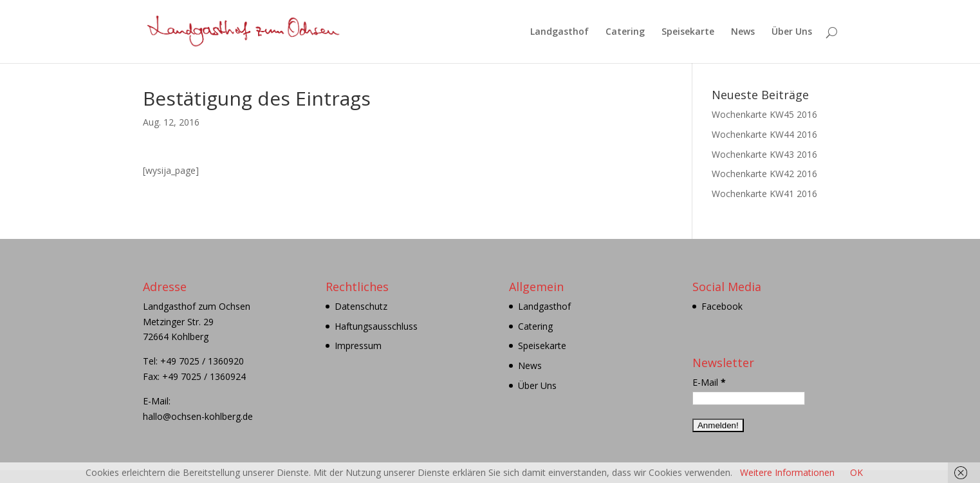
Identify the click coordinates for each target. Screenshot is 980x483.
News (743, 32)
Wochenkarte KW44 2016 (764, 134)
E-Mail (709, 382)
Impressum (358, 346)
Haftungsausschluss (376, 326)
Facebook (722, 306)
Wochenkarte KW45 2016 (764, 114)
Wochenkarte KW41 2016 (764, 194)
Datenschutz (361, 306)
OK (856, 472)
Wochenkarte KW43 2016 (764, 154)
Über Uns (792, 32)
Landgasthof (559, 32)
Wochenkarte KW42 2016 (764, 174)
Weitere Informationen (787, 472)
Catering (625, 32)
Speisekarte (688, 32)
